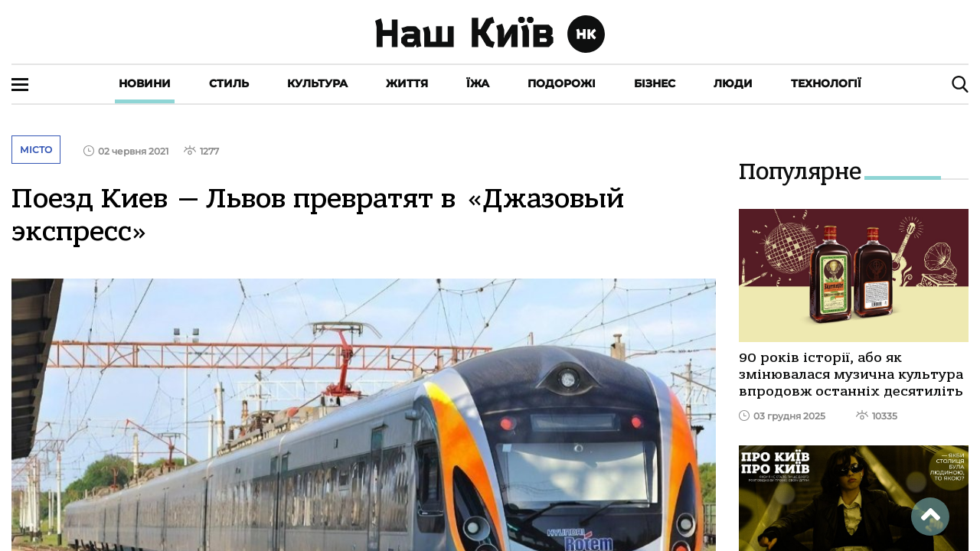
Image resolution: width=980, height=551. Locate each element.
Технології (826, 83)
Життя (407, 83)
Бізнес (655, 83)
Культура (317, 83)
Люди (733, 83)
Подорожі (562, 83)
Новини (145, 83)
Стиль (229, 83)
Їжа (478, 83)
